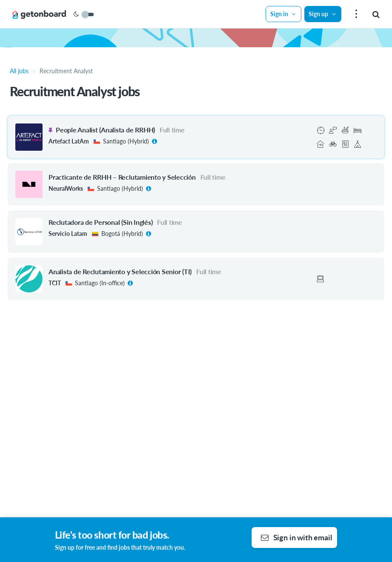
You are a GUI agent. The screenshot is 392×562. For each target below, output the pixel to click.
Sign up (323, 14)
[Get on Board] (39, 14)
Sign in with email (296, 537)
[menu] (355, 14)
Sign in (283, 14)
